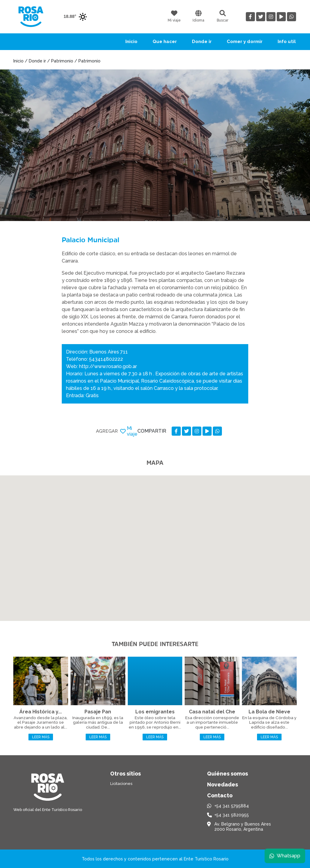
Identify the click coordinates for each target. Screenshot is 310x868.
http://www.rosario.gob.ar (108, 366)
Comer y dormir (245, 42)
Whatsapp (285, 856)
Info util (287, 42)
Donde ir (202, 42)
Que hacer (165, 42)
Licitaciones (121, 784)
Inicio (131, 42)
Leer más (41, 737)
